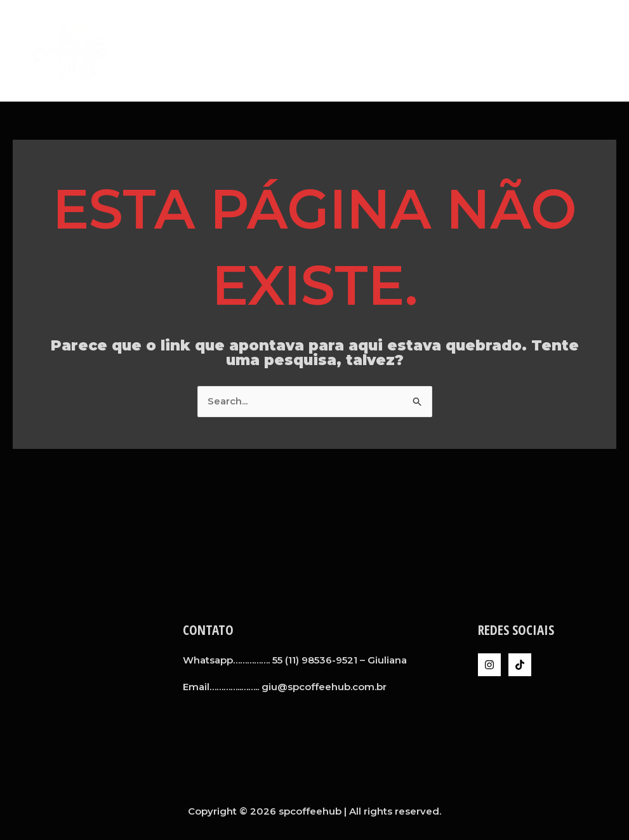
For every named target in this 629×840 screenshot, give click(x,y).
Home (340, 50)
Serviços (445, 50)
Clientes (506, 50)
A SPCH (388, 50)
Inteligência (576, 50)
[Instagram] (489, 665)
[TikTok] (520, 665)
